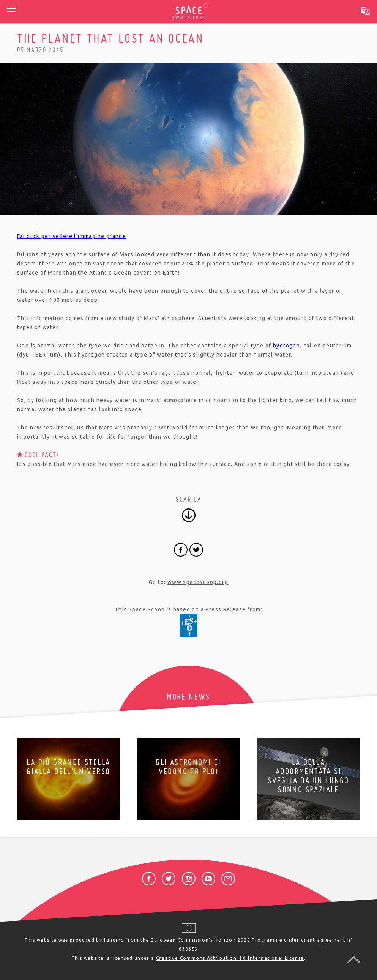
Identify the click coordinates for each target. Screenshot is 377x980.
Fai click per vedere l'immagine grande (72, 236)
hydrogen (286, 346)
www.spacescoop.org (198, 582)
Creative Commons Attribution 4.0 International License (230, 958)
